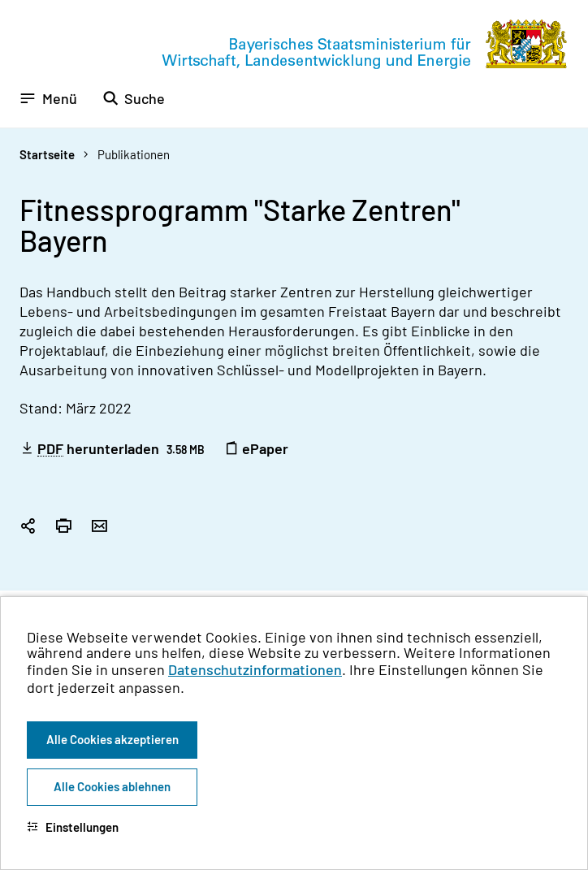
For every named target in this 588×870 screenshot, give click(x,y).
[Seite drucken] (63, 527)
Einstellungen (73, 827)
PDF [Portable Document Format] (50, 449)
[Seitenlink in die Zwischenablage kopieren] (28, 527)
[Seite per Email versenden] (99, 527)
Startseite (47, 154)
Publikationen (134, 154)
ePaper (256, 448)
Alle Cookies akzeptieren (112, 739)
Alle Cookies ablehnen (112, 786)
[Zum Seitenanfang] (554, 435)
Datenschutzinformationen (255, 669)
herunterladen (112, 448)
